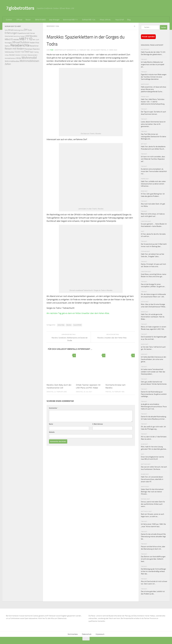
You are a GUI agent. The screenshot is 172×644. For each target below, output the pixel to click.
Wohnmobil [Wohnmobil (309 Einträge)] (29, 58)
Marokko (69, 325)
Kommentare (73, 634)
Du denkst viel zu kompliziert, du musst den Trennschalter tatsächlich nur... (154, 171)
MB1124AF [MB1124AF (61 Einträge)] (36, 40)
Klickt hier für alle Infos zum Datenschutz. (52, 618)
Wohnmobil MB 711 (70, 20)
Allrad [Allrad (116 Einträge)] (11, 30)
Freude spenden (148, 37)
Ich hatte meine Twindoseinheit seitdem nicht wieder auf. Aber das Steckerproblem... (153, 372)
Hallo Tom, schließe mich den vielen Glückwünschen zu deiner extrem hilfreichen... (153, 184)
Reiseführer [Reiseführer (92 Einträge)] (34, 46)
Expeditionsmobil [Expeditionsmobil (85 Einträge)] (24, 33)
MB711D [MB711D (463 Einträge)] (26, 39)
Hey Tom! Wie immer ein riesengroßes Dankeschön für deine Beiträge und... (153, 137)
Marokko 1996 (53, 26)
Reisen (28, 20)
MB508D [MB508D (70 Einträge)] (16, 40)
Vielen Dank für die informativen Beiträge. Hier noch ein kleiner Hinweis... (152, 492)
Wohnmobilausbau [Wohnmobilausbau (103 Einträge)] (12, 61)
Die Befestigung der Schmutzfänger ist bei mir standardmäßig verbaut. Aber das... (153, 571)
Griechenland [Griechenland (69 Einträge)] (9, 36)
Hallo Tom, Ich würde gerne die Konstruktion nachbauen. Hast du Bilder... (153, 317)
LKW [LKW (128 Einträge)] (27, 36)
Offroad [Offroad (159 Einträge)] (16, 42)
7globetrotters (20, 8)
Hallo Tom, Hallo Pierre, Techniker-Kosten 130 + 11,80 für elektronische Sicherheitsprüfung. (153, 102)
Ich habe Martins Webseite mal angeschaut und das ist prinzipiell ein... (153, 64)
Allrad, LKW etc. (105, 20)
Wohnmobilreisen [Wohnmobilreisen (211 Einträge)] (30, 61)
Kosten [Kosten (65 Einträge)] (23, 36)
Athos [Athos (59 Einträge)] (22, 30)
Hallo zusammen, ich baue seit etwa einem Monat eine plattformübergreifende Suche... (153, 89)
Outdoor (9, 20)
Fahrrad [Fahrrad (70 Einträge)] (32, 33)
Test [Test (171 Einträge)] (27, 52)
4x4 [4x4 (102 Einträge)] (6, 30)
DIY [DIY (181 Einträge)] (26, 30)
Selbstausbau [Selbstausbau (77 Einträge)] (9, 52)
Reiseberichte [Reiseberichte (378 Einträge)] (20, 45)
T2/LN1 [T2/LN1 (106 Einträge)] (18, 52)
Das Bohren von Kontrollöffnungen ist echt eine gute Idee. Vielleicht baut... (153, 559)
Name (51, 424)
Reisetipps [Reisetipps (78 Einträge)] (29, 49)
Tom (52, 50)
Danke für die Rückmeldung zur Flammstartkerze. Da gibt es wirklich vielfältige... (154, 394)
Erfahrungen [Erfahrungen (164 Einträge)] (11, 33)
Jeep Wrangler (54, 20)
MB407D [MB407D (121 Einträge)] (9, 39)
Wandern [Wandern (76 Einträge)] (12, 55)
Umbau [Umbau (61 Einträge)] (7, 55)
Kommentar (54, 408)
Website (52, 432)
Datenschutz (87, 634)
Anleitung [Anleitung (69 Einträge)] (17, 30)
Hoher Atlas (61, 325)
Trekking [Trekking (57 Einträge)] (36, 52)
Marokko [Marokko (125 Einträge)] (33, 36)
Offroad (19, 20)
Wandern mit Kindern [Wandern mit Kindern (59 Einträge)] (21, 55)
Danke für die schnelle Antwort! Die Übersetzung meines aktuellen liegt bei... (153, 536)
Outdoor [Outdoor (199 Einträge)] (25, 42)
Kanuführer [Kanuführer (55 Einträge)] (17, 36)
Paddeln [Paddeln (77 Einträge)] (32, 43)
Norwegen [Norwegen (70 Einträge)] (8, 43)
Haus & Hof (120, 20)
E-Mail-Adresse (98, 424)
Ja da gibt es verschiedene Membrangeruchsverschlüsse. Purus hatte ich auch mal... (154, 407)
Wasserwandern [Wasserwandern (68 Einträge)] (33, 55)
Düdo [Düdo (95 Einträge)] (30, 30)
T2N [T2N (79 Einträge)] (22, 52)
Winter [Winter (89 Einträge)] (19, 58)
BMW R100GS (40, 20)
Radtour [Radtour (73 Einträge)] (7, 46)
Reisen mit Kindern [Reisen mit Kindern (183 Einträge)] (15, 49)
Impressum (100, 634)
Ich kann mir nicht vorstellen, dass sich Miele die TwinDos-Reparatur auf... (153, 159)
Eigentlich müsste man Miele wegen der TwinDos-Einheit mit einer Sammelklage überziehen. (154, 77)
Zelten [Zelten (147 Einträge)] (8, 64)
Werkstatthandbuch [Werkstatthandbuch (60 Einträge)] (10, 58)
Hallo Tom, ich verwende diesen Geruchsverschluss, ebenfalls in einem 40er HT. (152, 479)
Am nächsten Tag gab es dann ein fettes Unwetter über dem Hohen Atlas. (78, 313)
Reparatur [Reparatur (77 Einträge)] (36, 49)
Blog (129, 20)
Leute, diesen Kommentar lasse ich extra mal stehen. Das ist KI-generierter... (153, 124)
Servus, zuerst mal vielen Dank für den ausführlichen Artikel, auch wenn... (153, 504)
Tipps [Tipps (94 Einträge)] (31, 52)
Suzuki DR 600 (77, 325)
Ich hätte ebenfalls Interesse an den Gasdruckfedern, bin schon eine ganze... (154, 359)
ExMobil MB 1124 (89, 20)
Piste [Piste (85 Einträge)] (37, 43)
